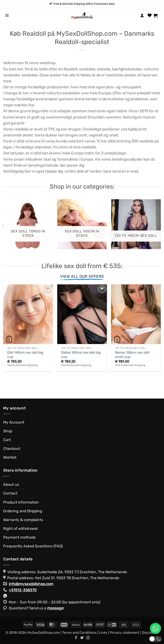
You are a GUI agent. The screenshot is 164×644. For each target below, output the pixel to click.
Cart (7, 440)
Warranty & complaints (23, 520)
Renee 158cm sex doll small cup (132, 355)
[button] (7, 16)
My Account (14, 422)
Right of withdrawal (20, 529)
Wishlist (10, 457)
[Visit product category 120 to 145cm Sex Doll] (136, 224)
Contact (10, 493)
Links (103, 633)
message (55, 608)
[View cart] (157, 16)
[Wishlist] (150, 16)
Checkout (12, 449)
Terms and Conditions (79, 633)
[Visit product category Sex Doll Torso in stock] (28, 224)
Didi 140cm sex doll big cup (25, 355)
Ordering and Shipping (23, 511)
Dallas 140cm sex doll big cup (81, 355)
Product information (21, 502)
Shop (8, 431)
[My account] (142, 16)
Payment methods (19, 537)
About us (11, 484)
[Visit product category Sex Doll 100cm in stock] (82, 224)
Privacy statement (125, 633)
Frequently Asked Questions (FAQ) (33, 546)
